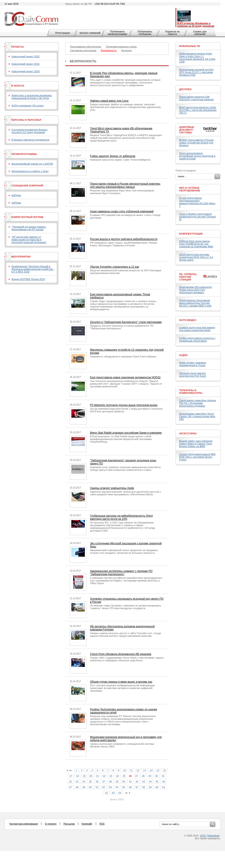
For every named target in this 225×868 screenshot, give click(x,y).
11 (131, 770)
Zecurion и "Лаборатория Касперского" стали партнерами (126, 322)
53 (110, 787)
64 (120, 793)
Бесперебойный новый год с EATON (32, 164)
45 (157, 782)
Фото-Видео (188, 320)
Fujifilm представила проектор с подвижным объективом (197, 339)
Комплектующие (191, 234)
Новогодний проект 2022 (26, 56)
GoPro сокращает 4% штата (27, 105)
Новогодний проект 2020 (26, 71)
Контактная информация (24, 824)
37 (104, 782)
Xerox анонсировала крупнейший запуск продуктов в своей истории (197, 156)
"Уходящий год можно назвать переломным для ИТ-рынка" (29, 228)
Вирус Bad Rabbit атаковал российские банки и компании (126, 433)
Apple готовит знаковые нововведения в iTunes (193, 364)
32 (70, 782)
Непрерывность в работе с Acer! (30, 171)
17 (71, 776)
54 (117, 787)
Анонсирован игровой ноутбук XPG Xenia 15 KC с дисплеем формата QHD (196, 72)
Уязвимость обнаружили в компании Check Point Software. (123, 357)
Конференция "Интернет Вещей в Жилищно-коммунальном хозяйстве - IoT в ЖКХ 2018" (33, 269)
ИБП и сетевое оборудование (190, 189)
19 (84, 776)
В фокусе (18, 86)
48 (77, 787)
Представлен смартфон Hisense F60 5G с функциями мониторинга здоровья (198, 403)
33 (77, 782)
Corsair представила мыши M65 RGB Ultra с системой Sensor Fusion (197, 457)
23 (111, 776)
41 (130, 782)
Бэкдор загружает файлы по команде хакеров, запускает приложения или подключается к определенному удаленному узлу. (125, 107)
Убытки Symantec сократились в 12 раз (115, 267)
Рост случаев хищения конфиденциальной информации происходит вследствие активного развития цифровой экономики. (122, 688)
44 (150, 782)
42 (137, 782)
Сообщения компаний (27, 186)
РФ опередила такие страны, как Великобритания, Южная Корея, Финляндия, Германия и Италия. (123, 244)
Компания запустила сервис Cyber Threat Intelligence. (121, 160)
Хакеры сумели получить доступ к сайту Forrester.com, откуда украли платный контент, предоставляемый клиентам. (125, 635)
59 (150, 787)
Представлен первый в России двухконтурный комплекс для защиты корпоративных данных (125, 185)
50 (90, 787)
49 (84, 787)
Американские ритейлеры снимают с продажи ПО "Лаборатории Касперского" (121, 573)
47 (70, 787)
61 (164, 787)
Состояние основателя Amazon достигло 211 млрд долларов (29, 131)
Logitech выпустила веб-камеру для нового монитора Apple (197, 329)
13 (144, 770)
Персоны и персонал (26, 120)
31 (163, 776)
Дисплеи (185, 89)
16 (164, 770)
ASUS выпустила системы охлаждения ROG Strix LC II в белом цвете (196, 257)
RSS (102, 824)
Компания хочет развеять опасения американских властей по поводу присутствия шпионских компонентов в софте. (125, 469)
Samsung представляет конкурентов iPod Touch (193, 375)
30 (156, 776)
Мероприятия (21, 257)
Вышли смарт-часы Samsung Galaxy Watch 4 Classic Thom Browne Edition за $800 (196, 444)
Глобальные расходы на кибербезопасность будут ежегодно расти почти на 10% (121, 517)
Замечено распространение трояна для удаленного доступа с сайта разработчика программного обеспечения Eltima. (126, 493)
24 (117, 776)
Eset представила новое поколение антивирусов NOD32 (125, 377)
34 (84, 782)
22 (104, 776)
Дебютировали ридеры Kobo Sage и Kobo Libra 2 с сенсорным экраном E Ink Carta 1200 (197, 58)
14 (151, 770)
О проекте (51, 824)
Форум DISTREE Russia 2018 (28, 279)
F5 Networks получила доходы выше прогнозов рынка (124, 405)
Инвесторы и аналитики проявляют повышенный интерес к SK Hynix (32, 97)
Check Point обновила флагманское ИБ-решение (121, 654)
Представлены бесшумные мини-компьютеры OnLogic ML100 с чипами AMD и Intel (195, 303)
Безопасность (83, 61)
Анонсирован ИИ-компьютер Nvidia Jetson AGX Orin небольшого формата (195, 290)
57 (137, 787)
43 (144, 782)
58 (144, 787)
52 (104, 787)
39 (117, 782)
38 (110, 782)
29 (150, 776)
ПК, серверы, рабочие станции (188, 277)
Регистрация (63, 33)
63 (113, 793)
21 (97, 776)
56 (130, 787)
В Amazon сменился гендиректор (30, 140)
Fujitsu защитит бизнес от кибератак (113, 156)
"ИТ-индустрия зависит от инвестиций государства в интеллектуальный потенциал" (29, 240)
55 (124, 787)
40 (124, 782)
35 (90, 782)
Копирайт (87, 824)
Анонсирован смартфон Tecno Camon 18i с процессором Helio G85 (197, 416)
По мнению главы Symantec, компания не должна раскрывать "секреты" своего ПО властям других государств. (126, 607)
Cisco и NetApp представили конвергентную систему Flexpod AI (197, 217)
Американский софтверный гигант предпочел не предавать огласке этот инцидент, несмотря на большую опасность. (124, 552)
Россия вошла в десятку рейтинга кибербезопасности (124, 239)
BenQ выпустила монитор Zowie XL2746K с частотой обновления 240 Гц (198, 110)
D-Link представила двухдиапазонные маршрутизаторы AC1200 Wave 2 (197, 202)
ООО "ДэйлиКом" (210, 836)
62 (106, 793)
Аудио (183, 355)
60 (157, 787)
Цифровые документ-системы (187, 130)
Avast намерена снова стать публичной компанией (122, 211)
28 (143, 776)
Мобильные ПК (190, 46)
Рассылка (69, 824)
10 (125, 770)
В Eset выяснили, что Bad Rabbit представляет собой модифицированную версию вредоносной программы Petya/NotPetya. (121, 439)
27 (137, 776)
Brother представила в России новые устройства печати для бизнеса (196, 143)
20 (91, 776)
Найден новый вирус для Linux (109, 101)
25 (124, 776)
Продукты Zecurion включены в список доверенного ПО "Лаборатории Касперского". (122, 327)
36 (97, 782)
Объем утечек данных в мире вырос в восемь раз (121, 682)
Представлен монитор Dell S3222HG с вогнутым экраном (196, 98)
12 (138, 770)
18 (77, 776)
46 (164, 782)
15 (158, 770)
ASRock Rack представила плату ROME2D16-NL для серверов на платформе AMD (196, 244)
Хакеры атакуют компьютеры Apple (112, 488)
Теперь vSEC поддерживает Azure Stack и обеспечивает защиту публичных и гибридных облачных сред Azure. (127, 659)
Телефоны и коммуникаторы (191, 392)
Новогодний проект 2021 (26, 64)
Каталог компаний (90, 33)
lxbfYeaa (16, 195)
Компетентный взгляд (27, 217)
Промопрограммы (24, 154)
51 (97, 787)
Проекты (17, 47)
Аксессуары (188, 433)
